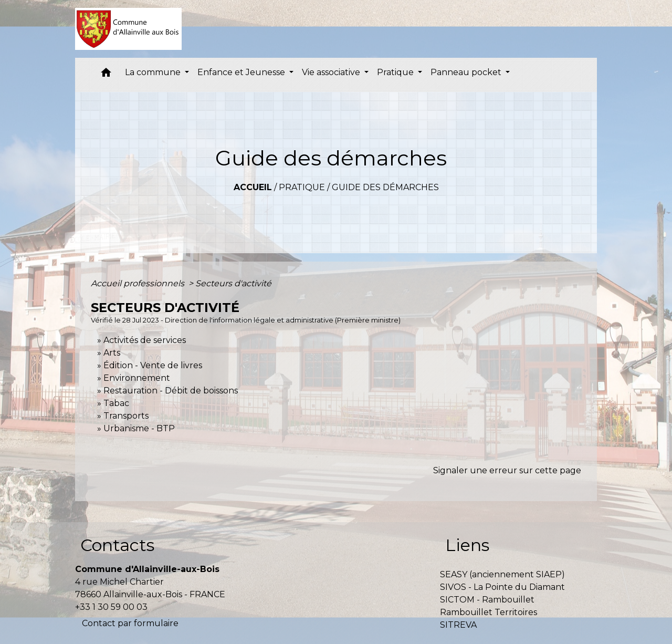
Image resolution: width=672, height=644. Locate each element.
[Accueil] (128, 29)
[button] (106, 75)
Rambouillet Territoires (489, 612)
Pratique (302, 187)
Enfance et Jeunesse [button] (242, 72)
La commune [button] (154, 72)
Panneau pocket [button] (467, 72)
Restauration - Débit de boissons (171, 391)
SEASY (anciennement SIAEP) (502, 574)
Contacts (117, 545)
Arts (112, 353)
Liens (467, 545)
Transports (126, 416)
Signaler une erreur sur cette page (507, 470)
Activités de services (145, 340)
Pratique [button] (396, 72)
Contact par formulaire (130, 623)
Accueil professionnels (139, 283)
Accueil (253, 187)
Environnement (137, 378)
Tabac (116, 403)
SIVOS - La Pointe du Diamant (502, 587)
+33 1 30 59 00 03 (111, 607)
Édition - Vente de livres (153, 365)
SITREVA (458, 625)
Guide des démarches (385, 187)
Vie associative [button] (332, 72)
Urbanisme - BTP (139, 428)
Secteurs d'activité (233, 283)
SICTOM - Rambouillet (487, 600)
